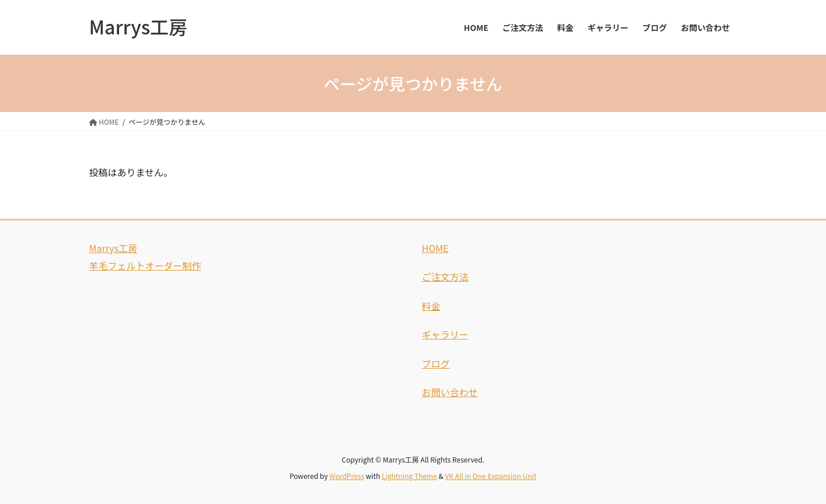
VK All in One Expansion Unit (491, 476)
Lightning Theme (409, 476)
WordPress (347, 476)
